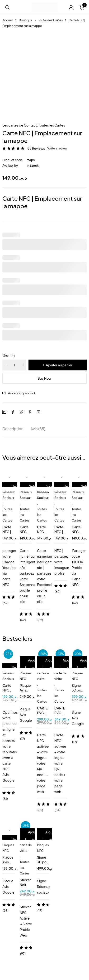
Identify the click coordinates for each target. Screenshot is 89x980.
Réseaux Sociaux (9, 495)
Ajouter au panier (59, 365)
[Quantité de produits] (14, 365)
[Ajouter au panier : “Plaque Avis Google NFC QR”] (32, 667)
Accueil (8, 20)
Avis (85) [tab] (38, 429)
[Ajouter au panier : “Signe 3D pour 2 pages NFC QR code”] (50, 839)
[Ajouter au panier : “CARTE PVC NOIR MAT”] (67, 667)
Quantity (9, 355)
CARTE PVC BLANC (43, 713)
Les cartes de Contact (20, 125)
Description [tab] (13, 429)
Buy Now (44, 378)
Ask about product (22, 393)
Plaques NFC (26, 676)
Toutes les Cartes (50, 20)
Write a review (57, 148)
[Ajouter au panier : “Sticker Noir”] (32, 839)
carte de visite (43, 676)
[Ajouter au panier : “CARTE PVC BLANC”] (50, 667)
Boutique (26, 20)
